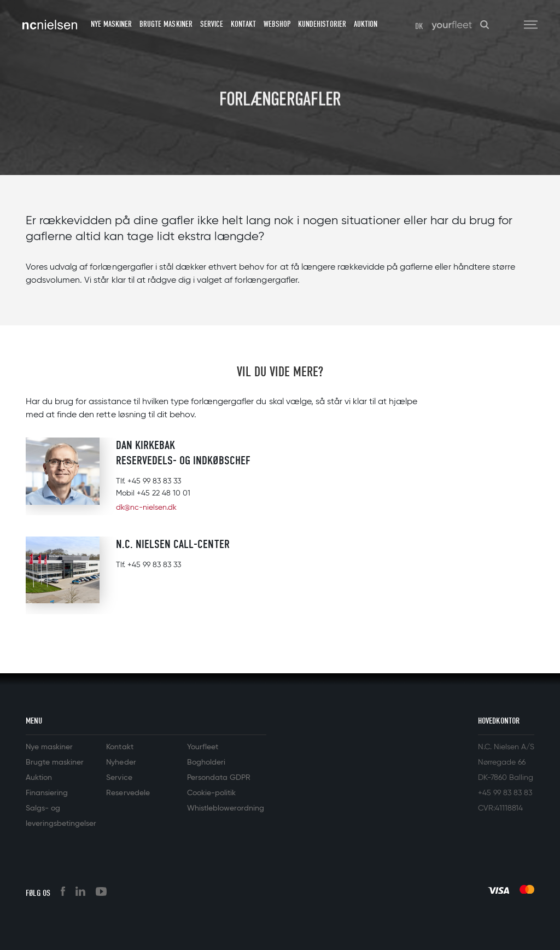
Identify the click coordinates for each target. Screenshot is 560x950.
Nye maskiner (111, 24)
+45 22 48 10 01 (164, 493)
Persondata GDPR (219, 778)
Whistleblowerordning (226, 808)
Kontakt (243, 24)
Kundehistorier (322, 24)
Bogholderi (206, 762)
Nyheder (121, 762)
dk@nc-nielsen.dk (146, 508)
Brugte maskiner (166, 24)
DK (419, 26)
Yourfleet (203, 747)
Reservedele (128, 793)
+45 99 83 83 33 (154, 481)
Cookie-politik (211, 793)
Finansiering (47, 793)
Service (212, 24)
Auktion (366, 24)
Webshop (277, 24)
